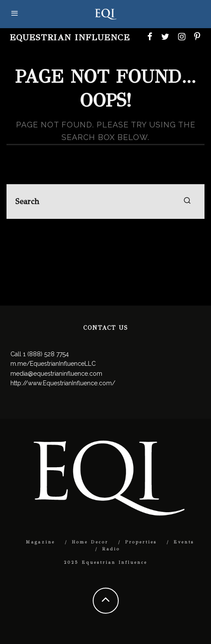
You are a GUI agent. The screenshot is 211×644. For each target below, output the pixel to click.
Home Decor (90, 542)
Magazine (41, 542)
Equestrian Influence (70, 37)
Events (184, 542)
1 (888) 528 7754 (46, 354)
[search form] (105, 202)
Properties (141, 542)
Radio (111, 549)
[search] (187, 202)
